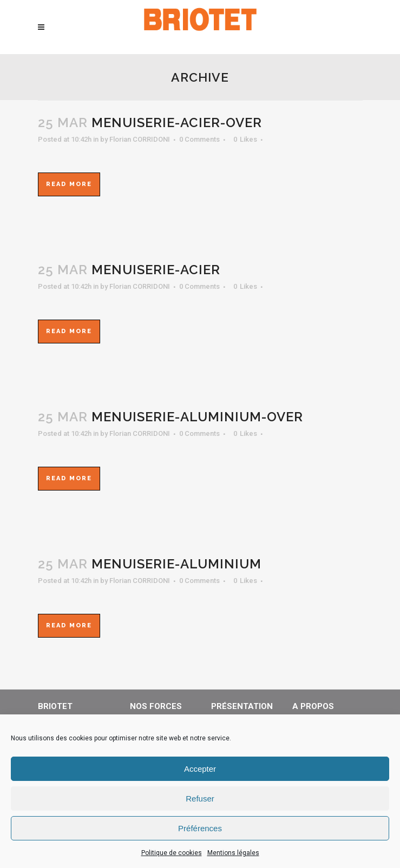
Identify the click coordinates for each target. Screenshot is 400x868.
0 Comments (199, 139)
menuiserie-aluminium (176, 564)
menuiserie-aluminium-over (197, 417)
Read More (69, 184)
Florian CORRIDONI (140, 139)
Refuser (200, 799)
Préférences (200, 828)
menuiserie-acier (156, 270)
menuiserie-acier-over (177, 122)
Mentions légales (233, 853)
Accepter (200, 769)
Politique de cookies (172, 853)
